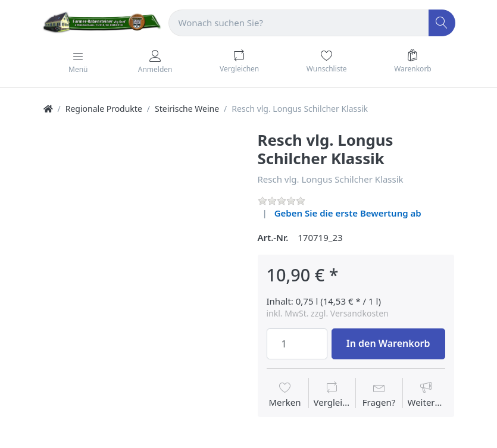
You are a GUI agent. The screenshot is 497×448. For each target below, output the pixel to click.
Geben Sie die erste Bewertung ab (348, 213)
